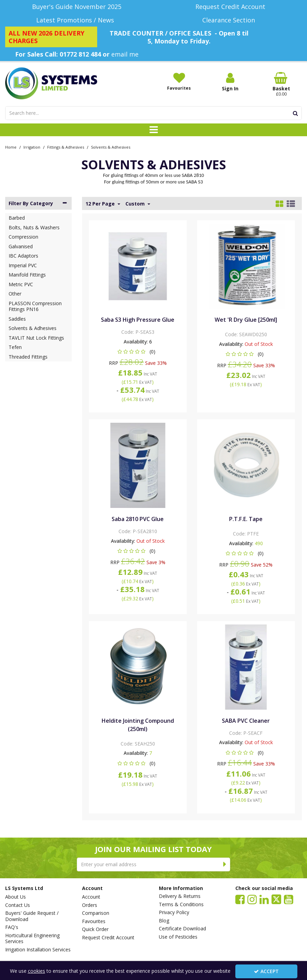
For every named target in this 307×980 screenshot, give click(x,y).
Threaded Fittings (28, 357)
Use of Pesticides (178, 937)
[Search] (147, 113)
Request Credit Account (108, 938)
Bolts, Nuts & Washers (34, 227)
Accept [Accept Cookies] (266, 971)
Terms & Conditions (181, 904)
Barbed (17, 218)
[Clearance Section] (231, 20)
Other (15, 294)
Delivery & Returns (180, 896)
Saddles (17, 319)
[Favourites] (179, 81)
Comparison (96, 913)
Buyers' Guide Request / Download (32, 916)
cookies (37, 971)
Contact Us (18, 905)
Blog (164, 921)
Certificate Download (182, 929)
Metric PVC (21, 284)
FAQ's (12, 927)
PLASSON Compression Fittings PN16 (35, 306)
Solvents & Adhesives (33, 328)
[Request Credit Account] (231, 7)
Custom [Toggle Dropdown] (136, 204)
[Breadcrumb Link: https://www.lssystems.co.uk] (11, 147)
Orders (90, 905)
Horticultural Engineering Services (32, 938)
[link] (240, 899)
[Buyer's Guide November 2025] (77, 7)
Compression (23, 237)
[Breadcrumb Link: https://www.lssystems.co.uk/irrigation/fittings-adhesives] (66, 147)
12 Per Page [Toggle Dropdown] (101, 204)
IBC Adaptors (23, 256)
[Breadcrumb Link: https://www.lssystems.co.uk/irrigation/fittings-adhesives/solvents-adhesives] (111, 147)
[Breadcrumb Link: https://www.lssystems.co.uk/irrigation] (32, 147)
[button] (138, 352)
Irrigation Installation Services (38, 950)
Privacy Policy (174, 912)
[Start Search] (295, 113)
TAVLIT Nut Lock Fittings (36, 338)
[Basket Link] (281, 84)
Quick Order (95, 929)
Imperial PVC (23, 265)
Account (91, 897)
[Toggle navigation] (153, 130)
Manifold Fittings (27, 275)
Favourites (94, 921)
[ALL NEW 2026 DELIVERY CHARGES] (51, 37)
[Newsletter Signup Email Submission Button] (225, 864)
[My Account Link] (230, 82)
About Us (16, 897)
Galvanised (21, 246)
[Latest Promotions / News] (77, 20)
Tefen (15, 347)
